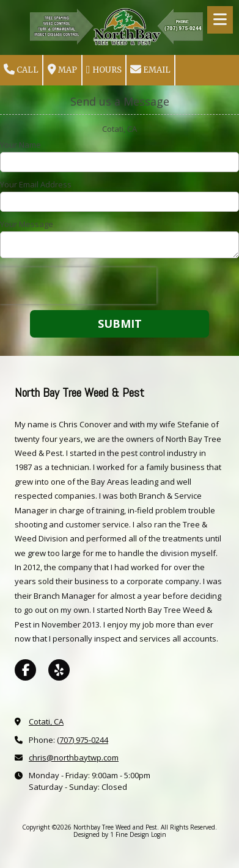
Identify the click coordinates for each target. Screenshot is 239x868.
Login (159, 834)
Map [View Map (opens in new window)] (62, 70)
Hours (104, 70)
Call (21, 70)
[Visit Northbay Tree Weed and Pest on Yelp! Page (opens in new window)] (59, 670)
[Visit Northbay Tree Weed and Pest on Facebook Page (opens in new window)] (25, 670)
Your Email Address (36, 184)
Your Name (20, 145)
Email (150, 70)
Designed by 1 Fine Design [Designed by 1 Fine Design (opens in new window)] (111, 834)
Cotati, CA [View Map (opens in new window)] (46, 722)
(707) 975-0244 (83, 740)
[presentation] (78, 286)
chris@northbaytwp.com (74, 758)
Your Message (27, 224)
